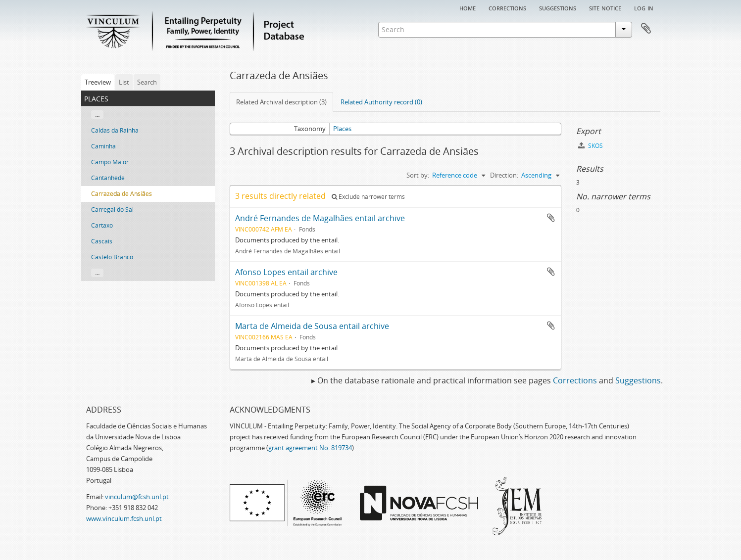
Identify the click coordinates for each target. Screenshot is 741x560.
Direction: (504, 175)
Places (342, 129)
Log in (644, 7)
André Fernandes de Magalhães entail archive (320, 218)
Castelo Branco (112, 257)
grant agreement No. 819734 (310, 448)
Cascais (102, 241)
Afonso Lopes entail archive (286, 272)
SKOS (591, 146)
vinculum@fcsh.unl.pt (137, 497)
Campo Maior (110, 162)
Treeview (98, 82)
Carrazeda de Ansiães (122, 194)
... (97, 115)
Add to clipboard (551, 218)
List (124, 82)
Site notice (605, 7)
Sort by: (418, 175)
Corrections (507, 7)
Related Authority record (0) (381, 102)
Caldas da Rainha (115, 130)
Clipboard (646, 29)
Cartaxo (102, 225)
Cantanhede (108, 178)
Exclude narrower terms (368, 197)
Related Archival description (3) (281, 102)
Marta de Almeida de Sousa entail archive (312, 326)
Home (468, 7)
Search (147, 82)
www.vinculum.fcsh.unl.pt (124, 518)
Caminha (103, 146)
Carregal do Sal (112, 210)
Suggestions (558, 7)
